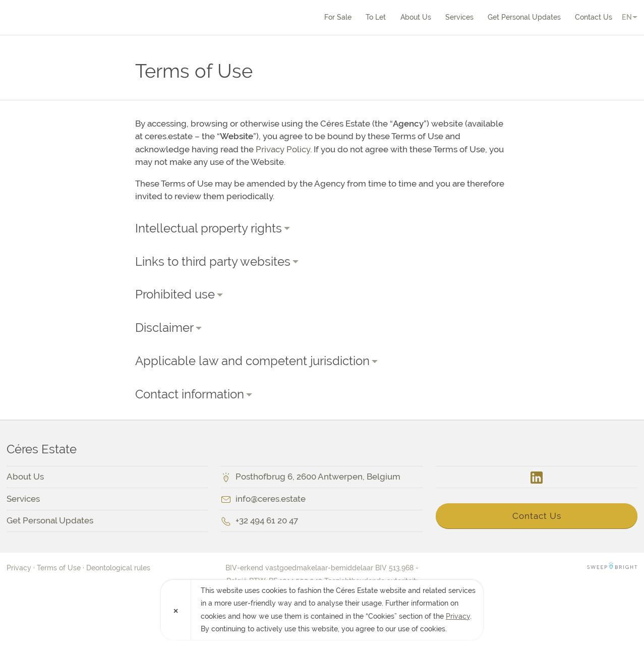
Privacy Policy (283, 149)
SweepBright (612, 568)
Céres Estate (65, 17)
